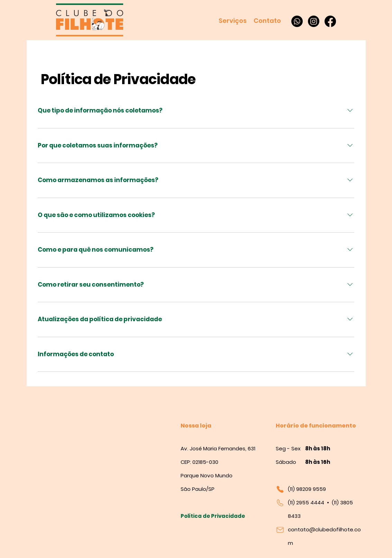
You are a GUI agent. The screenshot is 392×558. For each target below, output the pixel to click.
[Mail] (281, 530)
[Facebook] (330, 21)
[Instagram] (314, 21)
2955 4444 (310, 502)
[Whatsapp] (297, 21)
